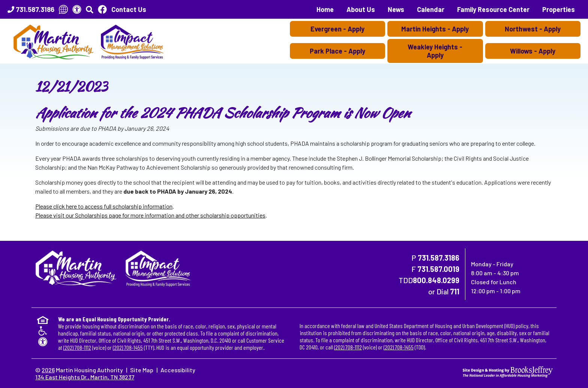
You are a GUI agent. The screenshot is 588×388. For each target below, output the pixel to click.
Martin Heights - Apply (435, 29)
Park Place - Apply (337, 51)
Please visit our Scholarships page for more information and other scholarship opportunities (150, 215)
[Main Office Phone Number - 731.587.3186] (31, 9)
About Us (361, 9)
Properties (559, 9)
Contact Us (129, 9)
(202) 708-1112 (77, 347)
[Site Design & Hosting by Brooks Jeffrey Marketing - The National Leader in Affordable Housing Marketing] (508, 371)
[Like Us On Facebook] (102, 9)
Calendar (431, 9)
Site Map (142, 370)
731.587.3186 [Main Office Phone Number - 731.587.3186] (439, 258)
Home (325, 9)
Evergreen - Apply (337, 29)
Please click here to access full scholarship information (104, 206)
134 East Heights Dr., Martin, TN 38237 (85, 377)
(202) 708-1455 (128, 347)
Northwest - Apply (533, 29)
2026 (48, 370)
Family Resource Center (493, 9)
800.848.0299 (436, 280)
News (396, 9)
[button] (90, 9)
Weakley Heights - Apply (435, 51)
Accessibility (178, 370)
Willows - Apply (533, 51)
